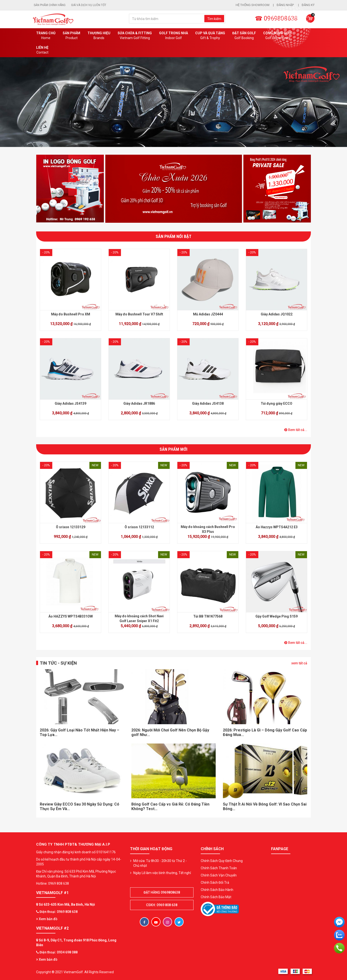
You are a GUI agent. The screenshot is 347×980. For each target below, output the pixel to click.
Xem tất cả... (296, 430)
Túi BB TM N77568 (208, 616)
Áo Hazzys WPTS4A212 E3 (277, 527)
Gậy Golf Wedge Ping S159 (277, 616)
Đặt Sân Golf (244, 36)
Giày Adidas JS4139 (70, 403)
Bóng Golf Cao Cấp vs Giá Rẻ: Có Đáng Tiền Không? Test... (170, 806)
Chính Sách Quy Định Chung (222, 861)
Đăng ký (308, 5)
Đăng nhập (286, 5)
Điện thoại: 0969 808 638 (59, 912)
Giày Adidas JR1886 (139, 403)
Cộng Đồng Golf (278, 36)
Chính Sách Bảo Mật (216, 897)
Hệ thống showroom (253, 5)
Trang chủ (46, 36)
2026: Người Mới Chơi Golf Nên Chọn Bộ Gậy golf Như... (170, 732)
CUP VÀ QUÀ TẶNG (210, 36)
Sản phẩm (71, 36)
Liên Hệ (42, 50)
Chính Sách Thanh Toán (219, 868)
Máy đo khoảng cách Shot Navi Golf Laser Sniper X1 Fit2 (139, 619)
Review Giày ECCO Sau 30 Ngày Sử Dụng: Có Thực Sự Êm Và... (80, 806)
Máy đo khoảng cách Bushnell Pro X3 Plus (208, 529)
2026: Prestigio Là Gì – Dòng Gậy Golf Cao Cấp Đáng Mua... (265, 732)
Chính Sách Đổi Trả (215, 883)
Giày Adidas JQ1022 (277, 314)
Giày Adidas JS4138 (208, 403)
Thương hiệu (99, 36)
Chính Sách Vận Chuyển (219, 875)
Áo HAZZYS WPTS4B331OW (71, 616)
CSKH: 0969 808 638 (162, 905)
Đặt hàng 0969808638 (162, 892)
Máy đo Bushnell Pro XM (71, 314)
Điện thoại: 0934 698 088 (59, 952)
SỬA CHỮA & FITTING (135, 36)
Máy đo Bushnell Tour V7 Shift (139, 314)
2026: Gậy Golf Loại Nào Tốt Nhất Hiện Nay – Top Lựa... (80, 732)
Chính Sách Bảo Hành (217, 890)
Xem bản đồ (47, 919)
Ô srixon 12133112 (139, 527)
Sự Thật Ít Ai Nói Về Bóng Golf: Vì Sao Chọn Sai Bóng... (265, 806)
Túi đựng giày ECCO (277, 403)
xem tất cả (299, 663)
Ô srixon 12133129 (71, 527)
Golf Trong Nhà (173, 36)
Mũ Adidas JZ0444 (208, 314)
